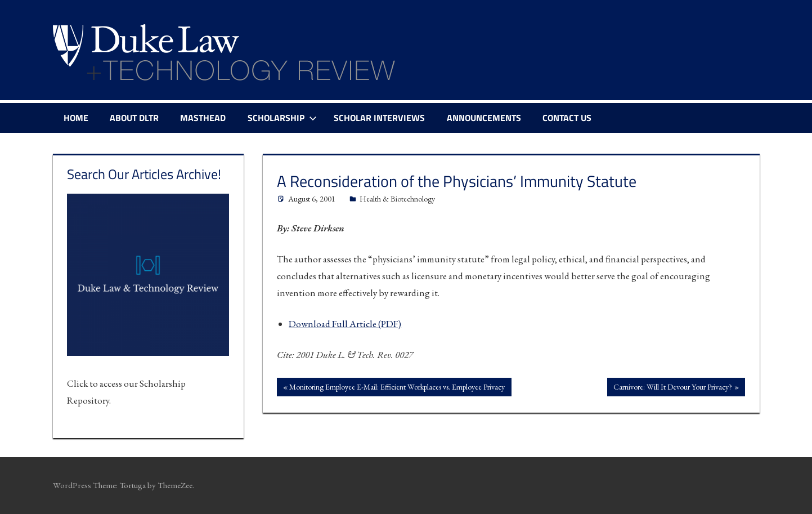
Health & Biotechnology (397, 199)
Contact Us (567, 118)
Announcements (484, 118)
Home (76, 118)
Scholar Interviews (379, 118)
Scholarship (282, 118)
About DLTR (134, 118)
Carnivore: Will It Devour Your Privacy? (672, 388)
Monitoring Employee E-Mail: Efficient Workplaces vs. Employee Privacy (397, 388)
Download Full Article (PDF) (345, 324)
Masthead (203, 118)
